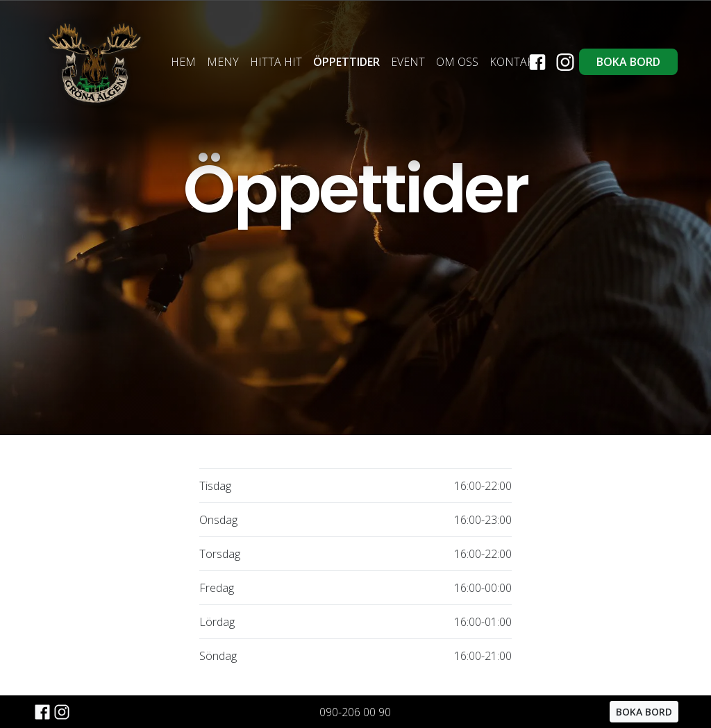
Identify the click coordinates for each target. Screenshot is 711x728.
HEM (183, 62)
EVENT (408, 62)
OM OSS (457, 62)
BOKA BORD (628, 62)
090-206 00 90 (355, 712)
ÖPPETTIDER (346, 62)
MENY (223, 62)
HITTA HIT (276, 62)
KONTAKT (515, 62)
